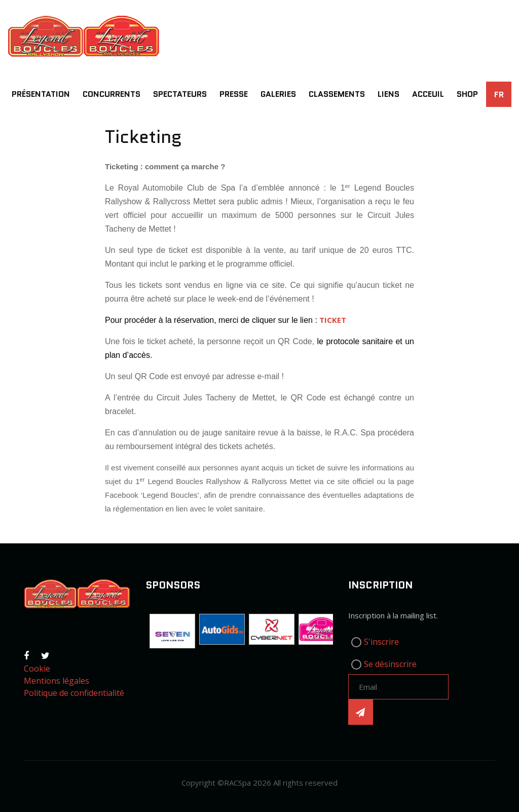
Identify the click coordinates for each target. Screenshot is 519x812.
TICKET (333, 320)
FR (499, 95)
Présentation (41, 94)
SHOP (467, 94)
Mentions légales (57, 681)
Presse (234, 94)
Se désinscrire (390, 664)
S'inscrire (381, 642)
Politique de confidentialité (74, 693)
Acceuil (428, 94)
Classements (337, 94)
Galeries (278, 94)
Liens (388, 94)
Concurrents (112, 94)
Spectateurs (180, 94)
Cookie (37, 669)
